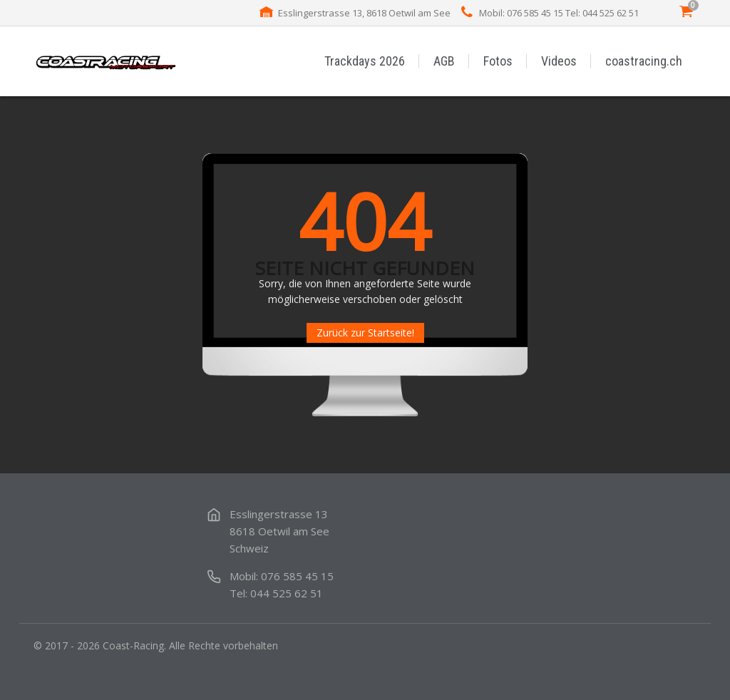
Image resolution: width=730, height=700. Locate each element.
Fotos (498, 61)
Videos (559, 61)
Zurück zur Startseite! (365, 333)
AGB (444, 61)
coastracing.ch (644, 61)
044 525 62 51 (287, 593)
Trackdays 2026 (365, 61)
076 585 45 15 (297, 576)
